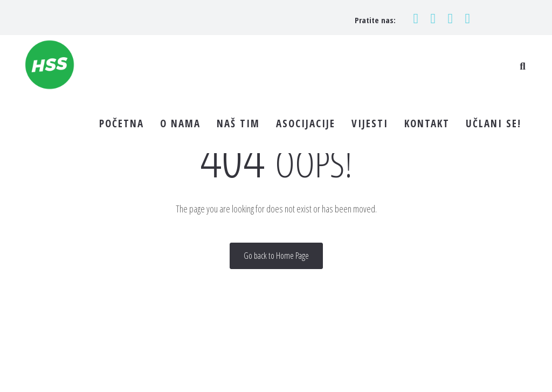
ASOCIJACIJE (306, 123)
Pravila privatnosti (339, 371)
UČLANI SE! (494, 123)
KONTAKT (427, 123)
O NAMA (180, 123)
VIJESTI (370, 123)
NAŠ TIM (238, 123)
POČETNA (122, 123)
